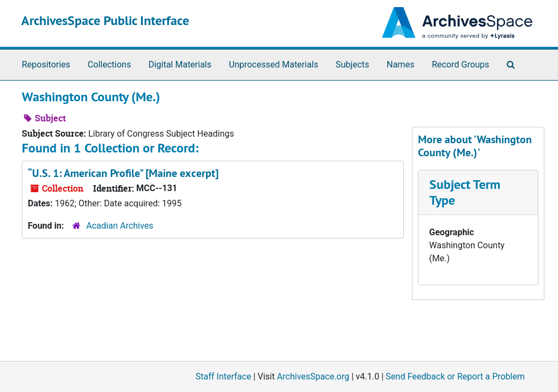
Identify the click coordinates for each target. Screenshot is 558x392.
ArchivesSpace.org (313, 376)
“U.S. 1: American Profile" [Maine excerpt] (123, 173)
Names (401, 65)
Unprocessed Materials (274, 65)
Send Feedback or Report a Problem (455, 376)
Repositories (46, 65)
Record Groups (460, 65)
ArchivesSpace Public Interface (105, 20)
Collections (110, 65)
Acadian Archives (120, 226)
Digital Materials (180, 65)
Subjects (352, 65)
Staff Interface (223, 376)
